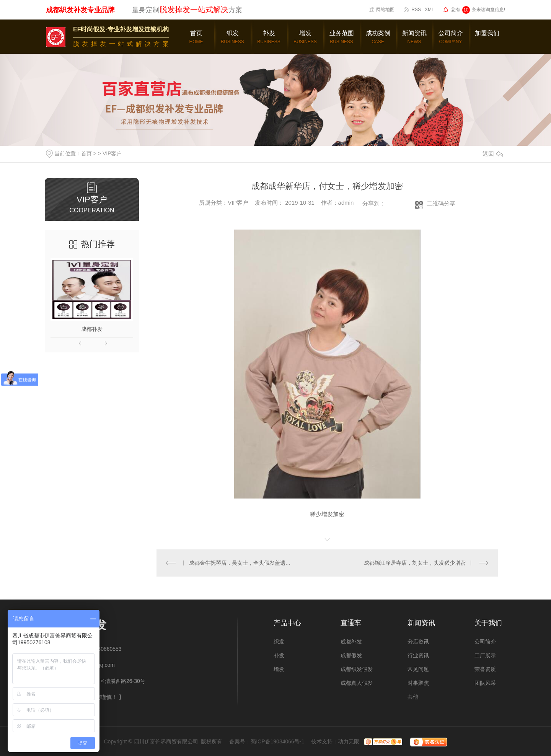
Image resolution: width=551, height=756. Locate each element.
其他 (413, 697)
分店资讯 (418, 642)
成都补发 (92, 329)
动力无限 (349, 741)
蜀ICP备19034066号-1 (277, 741)
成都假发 (351, 655)
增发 (279, 669)
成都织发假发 (357, 669)
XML (430, 10)
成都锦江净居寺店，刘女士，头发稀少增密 (415, 563)
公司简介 (485, 642)
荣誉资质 (485, 669)
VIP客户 (112, 153)
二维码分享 (441, 203)
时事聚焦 (418, 683)
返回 (493, 154)
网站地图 (385, 10)
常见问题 (418, 669)
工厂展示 (485, 655)
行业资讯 (418, 655)
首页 (86, 153)
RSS (416, 10)
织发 (279, 642)
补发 (279, 655)
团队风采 (485, 683)
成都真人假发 (357, 683)
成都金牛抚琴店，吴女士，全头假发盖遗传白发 (242, 563)
